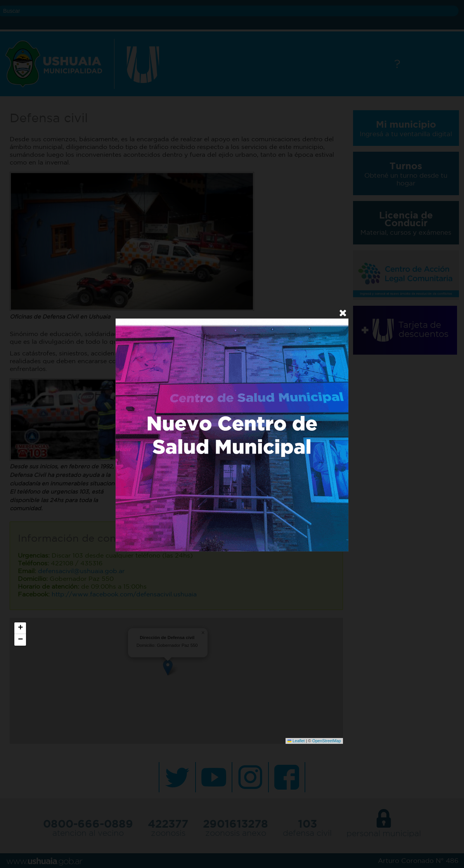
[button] (20, 628)
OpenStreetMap (327, 741)
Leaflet (296, 741)
